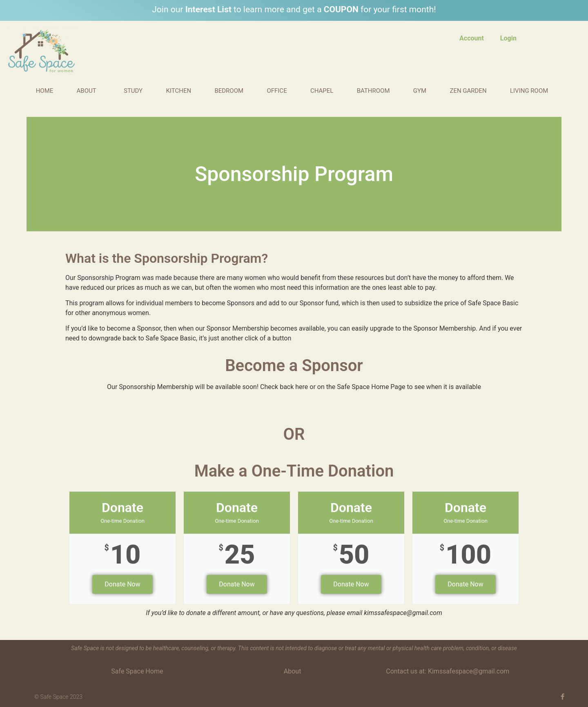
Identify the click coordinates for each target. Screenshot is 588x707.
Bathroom (373, 91)
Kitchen (178, 91)
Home (45, 91)
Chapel (322, 91)
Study (133, 91)
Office (277, 91)
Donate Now (122, 584)
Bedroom (229, 91)
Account (472, 38)
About (89, 91)
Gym (420, 91)
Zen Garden (468, 91)
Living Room (531, 91)
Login (508, 38)
